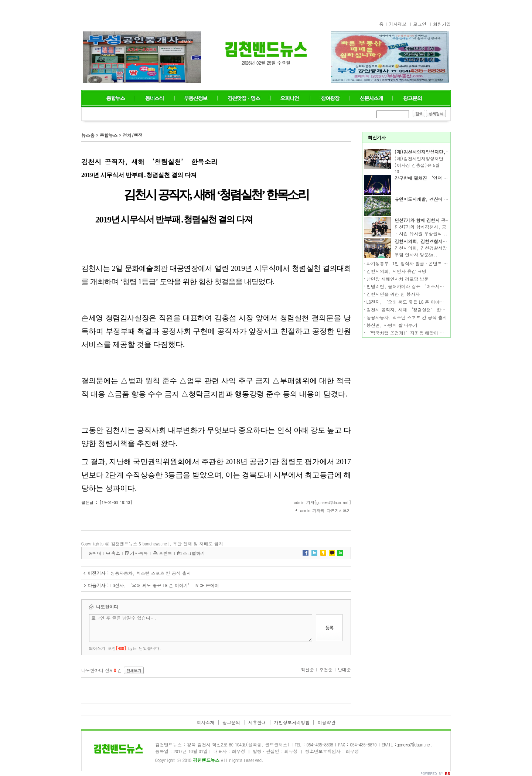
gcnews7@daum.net (415, 744)
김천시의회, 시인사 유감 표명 (396, 271)
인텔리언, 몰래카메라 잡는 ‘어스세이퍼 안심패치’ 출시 (424, 286)
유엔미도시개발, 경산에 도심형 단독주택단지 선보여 (447, 199)
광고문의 (231, 722)
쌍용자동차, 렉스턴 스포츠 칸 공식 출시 (151, 573)
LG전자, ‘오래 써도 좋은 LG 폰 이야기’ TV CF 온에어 (165, 585)
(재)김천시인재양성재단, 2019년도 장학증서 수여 (444, 152)
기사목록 (139, 553)
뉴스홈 (88, 135)
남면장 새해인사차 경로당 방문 (398, 279)
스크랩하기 (194, 553)
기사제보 (398, 24)
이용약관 (327, 722)
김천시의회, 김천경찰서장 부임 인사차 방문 (439, 241)
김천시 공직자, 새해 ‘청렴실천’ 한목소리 (410, 309)
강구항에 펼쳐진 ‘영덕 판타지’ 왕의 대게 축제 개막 (449, 178)
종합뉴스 (109, 135)
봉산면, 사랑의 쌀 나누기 (392, 325)
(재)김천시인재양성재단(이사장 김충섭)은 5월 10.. (419, 165)
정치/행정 (133, 135)
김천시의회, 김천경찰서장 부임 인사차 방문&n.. (421, 251)
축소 (116, 553)
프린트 (166, 553)
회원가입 (442, 24)
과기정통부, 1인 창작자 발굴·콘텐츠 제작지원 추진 (419, 263)
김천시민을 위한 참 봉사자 (393, 294)
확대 (97, 553)
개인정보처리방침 (292, 722)
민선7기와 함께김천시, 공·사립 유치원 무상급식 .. (421, 230)
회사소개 (205, 722)
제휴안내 (257, 722)
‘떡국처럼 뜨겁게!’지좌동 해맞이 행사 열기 (413, 333)
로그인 (420, 24)
